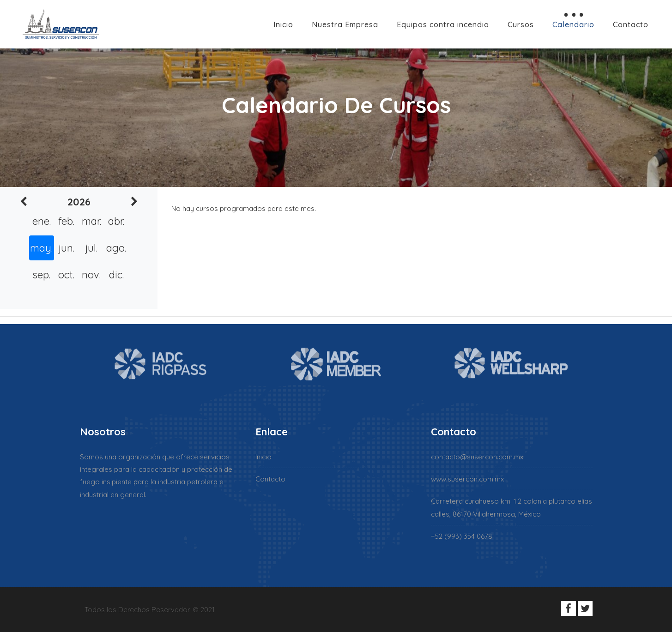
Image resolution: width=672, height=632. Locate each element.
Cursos (521, 24)
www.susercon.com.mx (467, 479)
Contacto (631, 24)
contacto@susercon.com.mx (477, 457)
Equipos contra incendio (443, 24)
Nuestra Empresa (345, 24)
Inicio (283, 24)
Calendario (573, 24)
